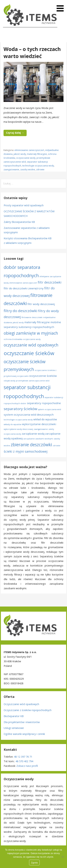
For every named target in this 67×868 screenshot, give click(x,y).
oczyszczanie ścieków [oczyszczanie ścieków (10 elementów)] (29, 353)
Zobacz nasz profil (27, 766)
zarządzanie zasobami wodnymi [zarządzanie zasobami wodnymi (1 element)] (38, 439)
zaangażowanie (11, 170)
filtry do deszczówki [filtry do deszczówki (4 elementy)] (21, 311)
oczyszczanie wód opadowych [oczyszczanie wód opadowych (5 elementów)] (31, 345)
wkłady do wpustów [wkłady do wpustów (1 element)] (13, 424)
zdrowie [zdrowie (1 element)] (57, 446)
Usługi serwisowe (14, 728)
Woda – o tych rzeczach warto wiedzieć (32, 52)
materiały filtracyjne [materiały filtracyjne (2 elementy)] (37, 322)
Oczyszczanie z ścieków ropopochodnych (28, 710)
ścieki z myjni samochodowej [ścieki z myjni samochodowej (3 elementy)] (26, 451)
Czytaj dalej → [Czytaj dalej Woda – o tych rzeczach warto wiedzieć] (15, 133)
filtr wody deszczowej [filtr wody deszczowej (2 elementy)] (41, 304)
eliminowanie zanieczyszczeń (29, 150)
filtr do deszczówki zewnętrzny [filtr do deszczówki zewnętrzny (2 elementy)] (24, 288)
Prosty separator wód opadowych (24, 205)
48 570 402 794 (24, 761)
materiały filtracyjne (37, 154)
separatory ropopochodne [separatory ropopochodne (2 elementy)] (44, 403)
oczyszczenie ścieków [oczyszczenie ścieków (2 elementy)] (43, 376)
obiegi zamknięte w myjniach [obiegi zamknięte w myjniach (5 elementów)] (31, 333)
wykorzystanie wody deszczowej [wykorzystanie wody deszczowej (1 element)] (18, 429)
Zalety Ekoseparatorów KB (19, 222)
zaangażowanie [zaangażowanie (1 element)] (41, 429)
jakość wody (20, 154)
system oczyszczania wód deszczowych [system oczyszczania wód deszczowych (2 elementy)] (29, 415)
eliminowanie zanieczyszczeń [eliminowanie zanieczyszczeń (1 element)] (23, 283)
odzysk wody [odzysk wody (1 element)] (9, 381)
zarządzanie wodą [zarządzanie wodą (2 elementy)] (33, 434)
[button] (61, 6)
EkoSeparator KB (14, 716)
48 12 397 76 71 (23, 757)
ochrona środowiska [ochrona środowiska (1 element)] (13, 339)
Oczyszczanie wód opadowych (21, 704)
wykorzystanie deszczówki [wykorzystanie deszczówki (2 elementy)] (39, 424)
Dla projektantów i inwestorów (22, 722)
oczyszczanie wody (26, 158)
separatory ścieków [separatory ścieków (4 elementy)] (20, 409)
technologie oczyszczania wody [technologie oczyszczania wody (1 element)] (18, 420)
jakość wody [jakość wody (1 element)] (18, 322)
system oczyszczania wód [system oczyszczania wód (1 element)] (49, 409)
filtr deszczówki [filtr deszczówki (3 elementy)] (50, 282)
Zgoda (34, 863)
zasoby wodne (28, 170)
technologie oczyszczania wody (38, 166)
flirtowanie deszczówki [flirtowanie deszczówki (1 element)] (32, 317)
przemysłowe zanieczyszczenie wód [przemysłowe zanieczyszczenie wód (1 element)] (33, 381)
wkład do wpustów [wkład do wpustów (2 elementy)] (45, 419)
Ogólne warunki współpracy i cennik (24, 734)
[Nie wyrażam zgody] (63, 857)
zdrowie (40, 170)
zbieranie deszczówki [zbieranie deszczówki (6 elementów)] (31, 445)
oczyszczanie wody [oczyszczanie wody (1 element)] (32, 339)
